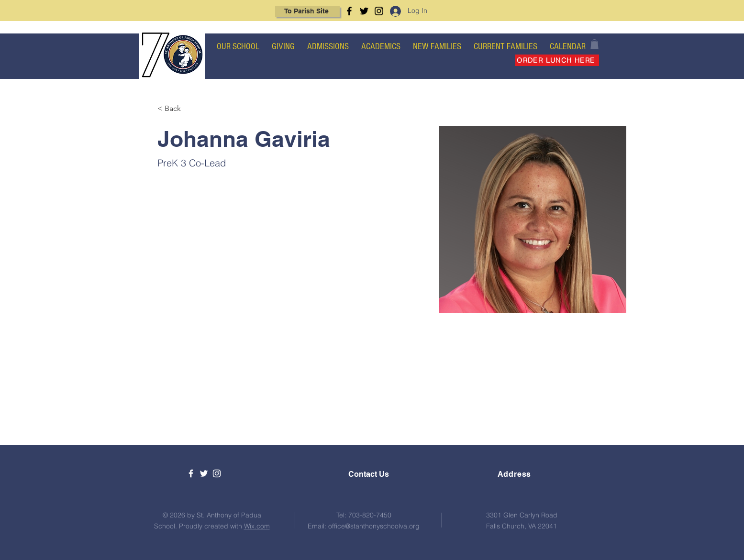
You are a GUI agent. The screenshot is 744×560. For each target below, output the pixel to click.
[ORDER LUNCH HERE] (557, 60)
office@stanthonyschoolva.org (374, 526)
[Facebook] (349, 11)
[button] (594, 44)
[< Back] (176, 109)
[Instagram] (379, 11)
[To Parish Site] (307, 11)
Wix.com (257, 526)
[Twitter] (364, 11)
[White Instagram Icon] (217, 473)
